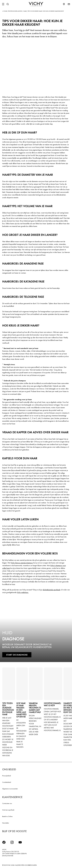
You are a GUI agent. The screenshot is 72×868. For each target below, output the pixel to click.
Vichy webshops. (23, 592)
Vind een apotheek (8, 810)
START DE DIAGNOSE (17, 655)
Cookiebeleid (7, 782)
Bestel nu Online (7, 816)
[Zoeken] (8, 4)
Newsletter (6, 823)
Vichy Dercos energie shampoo (22, 563)
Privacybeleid (7, 776)
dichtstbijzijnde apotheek (52, 590)
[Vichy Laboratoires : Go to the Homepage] (36, 4)
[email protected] (8, 856)
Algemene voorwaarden (10, 789)
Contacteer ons (7, 803)
